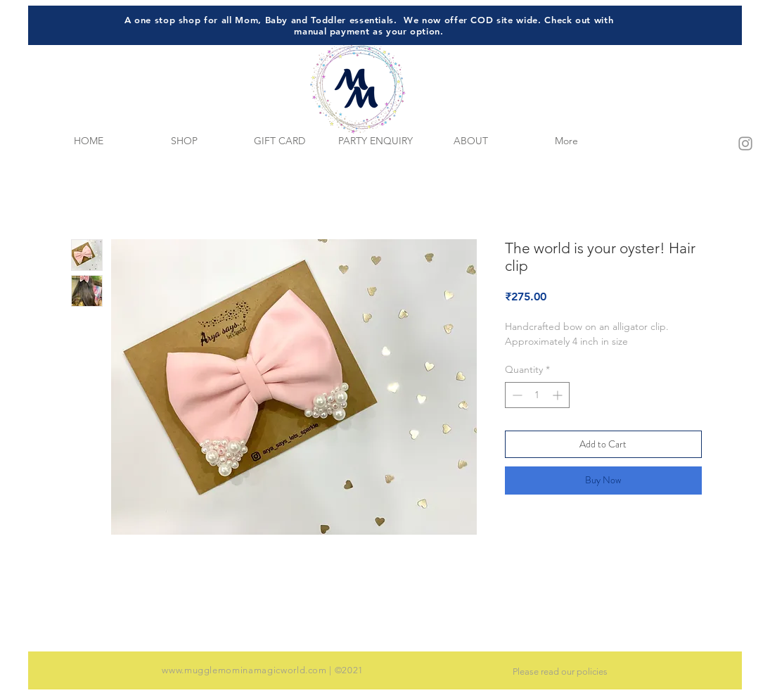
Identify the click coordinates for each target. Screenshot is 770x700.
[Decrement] (516, 395)
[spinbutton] (537, 395)
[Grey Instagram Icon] (745, 144)
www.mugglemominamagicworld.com (244, 670)
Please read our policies (560, 672)
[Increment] (559, 395)
